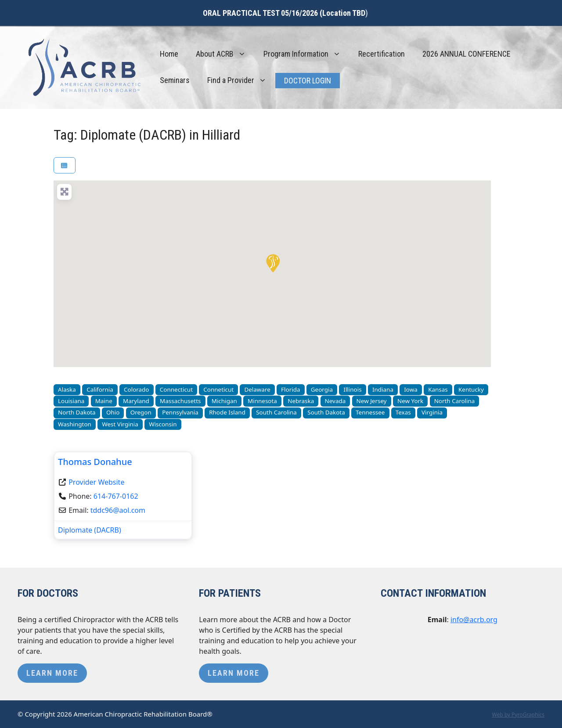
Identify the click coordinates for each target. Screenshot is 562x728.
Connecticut (176, 389)
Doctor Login (308, 81)
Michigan (224, 401)
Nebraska (301, 401)
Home (169, 54)
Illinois (352, 389)
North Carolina (455, 401)
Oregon (141, 412)
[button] (272, 263)
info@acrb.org (474, 620)
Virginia (432, 412)
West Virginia (120, 424)
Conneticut (218, 389)
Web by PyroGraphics (518, 715)
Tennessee (370, 412)
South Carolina (276, 412)
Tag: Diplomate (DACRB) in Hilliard (147, 135)
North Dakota (77, 412)
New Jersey (372, 401)
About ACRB (225, 54)
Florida (290, 389)
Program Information (306, 54)
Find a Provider (241, 80)
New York (410, 401)
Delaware (257, 389)
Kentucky (471, 389)
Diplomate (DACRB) (90, 530)
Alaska (67, 389)
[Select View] (65, 165)
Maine (104, 401)
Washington (75, 424)
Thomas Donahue (95, 462)
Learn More (52, 673)
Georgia (322, 389)
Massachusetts (180, 401)
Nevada (335, 401)
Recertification (382, 54)
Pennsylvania (180, 412)
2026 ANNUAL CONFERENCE (467, 54)
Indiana (383, 389)
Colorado (136, 389)
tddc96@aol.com (118, 510)
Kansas (438, 389)
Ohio (113, 412)
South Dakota (326, 412)
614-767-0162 (116, 496)
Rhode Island (227, 412)
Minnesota (262, 401)
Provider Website (96, 482)
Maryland (136, 401)
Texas (403, 412)
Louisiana (71, 401)
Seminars (175, 80)
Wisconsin (163, 424)
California (100, 389)
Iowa (411, 389)
